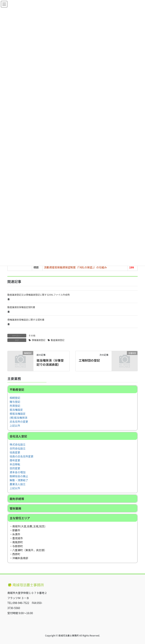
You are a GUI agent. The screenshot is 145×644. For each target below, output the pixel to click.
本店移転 (15, 464)
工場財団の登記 (89, 360)
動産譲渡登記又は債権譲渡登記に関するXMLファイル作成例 (39, 295)
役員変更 (15, 452)
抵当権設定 (16, 410)
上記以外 (15, 425)
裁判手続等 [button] (17, 499)
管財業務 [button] (15, 508)
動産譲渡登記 (58, 340)
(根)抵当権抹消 (18, 418)
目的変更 (15, 468)
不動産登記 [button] (17, 389)
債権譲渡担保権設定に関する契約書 (26, 320)
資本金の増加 (18, 472)
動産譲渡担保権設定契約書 (21, 307)
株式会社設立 (18, 444)
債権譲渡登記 (39, 340)
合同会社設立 (18, 448)
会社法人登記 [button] (18, 436)
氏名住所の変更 (19, 422)
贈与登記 (15, 402)
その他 (32, 335)
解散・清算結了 (19, 480)
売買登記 (15, 406)
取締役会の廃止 (19, 476)
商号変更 (15, 460)
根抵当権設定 (18, 414)
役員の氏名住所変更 (22, 456)
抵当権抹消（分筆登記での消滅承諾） (50, 362)
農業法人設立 (18, 484)
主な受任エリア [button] (20, 518)
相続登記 (15, 398)
